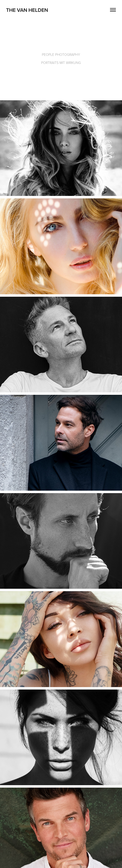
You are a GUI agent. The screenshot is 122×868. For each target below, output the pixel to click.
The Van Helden (27, 10)
